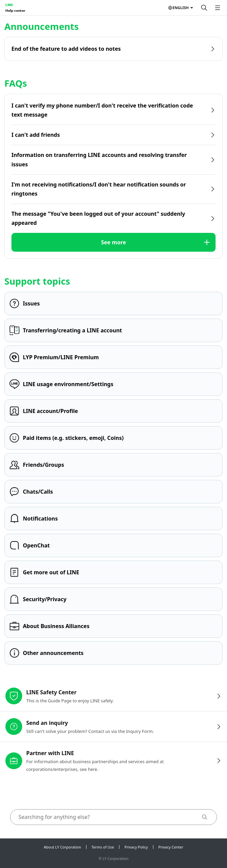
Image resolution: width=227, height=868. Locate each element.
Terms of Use (103, 847)
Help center (15, 10)
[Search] (204, 8)
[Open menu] (218, 8)
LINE (9, 5)
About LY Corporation (62, 847)
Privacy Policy (136, 847)
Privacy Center (171, 847)
